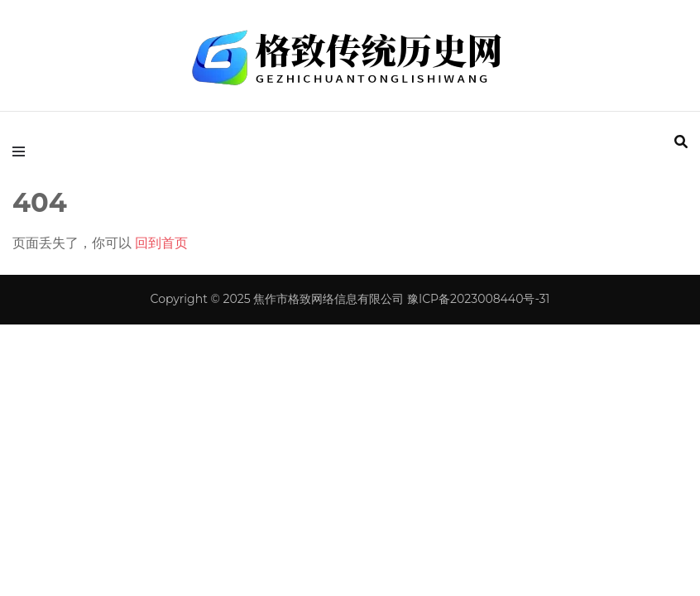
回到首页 (161, 243)
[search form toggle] (681, 142)
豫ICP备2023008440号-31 (479, 299)
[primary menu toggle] (23, 151)
